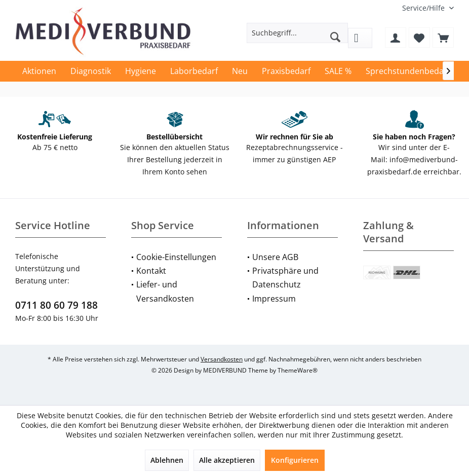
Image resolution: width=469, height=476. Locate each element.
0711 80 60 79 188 (56, 305)
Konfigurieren (295, 460)
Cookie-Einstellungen (176, 257)
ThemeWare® (298, 370)
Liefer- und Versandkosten (165, 291)
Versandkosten (222, 359)
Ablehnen (167, 460)
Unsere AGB (275, 257)
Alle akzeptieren (227, 460)
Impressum (274, 299)
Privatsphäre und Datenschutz (285, 278)
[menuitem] (424, 8)
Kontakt (151, 271)
